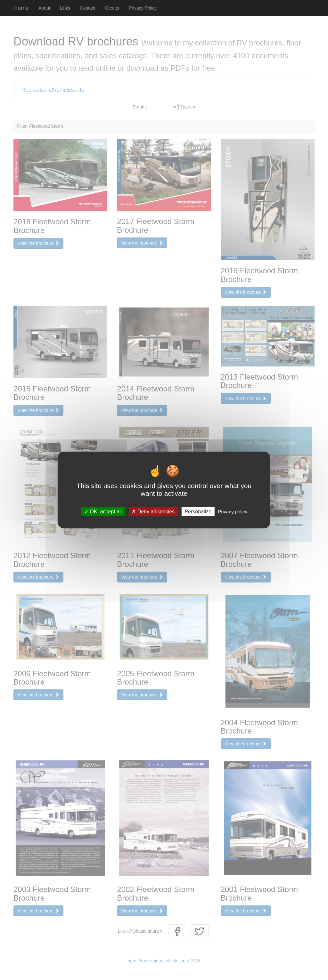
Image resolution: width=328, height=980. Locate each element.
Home (21, 8)
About (44, 8)
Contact (87, 8)
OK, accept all (103, 512)
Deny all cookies (153, 512)
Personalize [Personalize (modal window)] (198, 512)
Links (65, 8)
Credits (112, 8)
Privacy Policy (143, 8)
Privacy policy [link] (233, 512)
